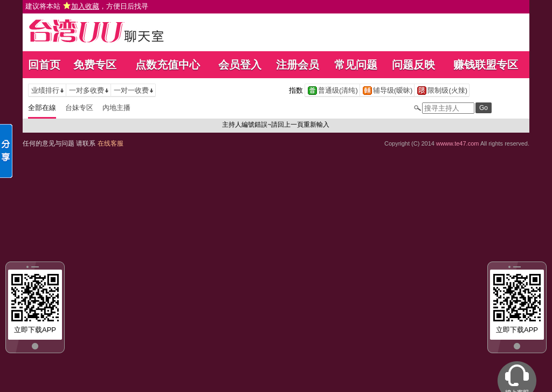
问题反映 (413, 65)
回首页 (44, 65)
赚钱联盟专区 (486, 65)
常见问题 (356, 65)
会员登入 (240, 65)
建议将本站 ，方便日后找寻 (87, 6)
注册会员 (298, 65)
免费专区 (95, 65)
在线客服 (111, 143)
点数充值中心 (168, 65)
